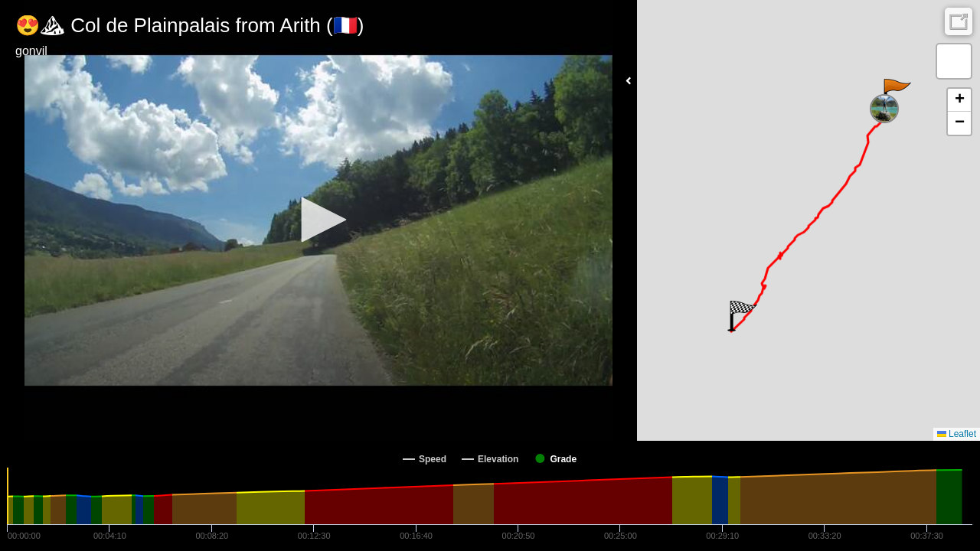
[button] (318, 220)
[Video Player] (318, 220)
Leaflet (957, 434)
